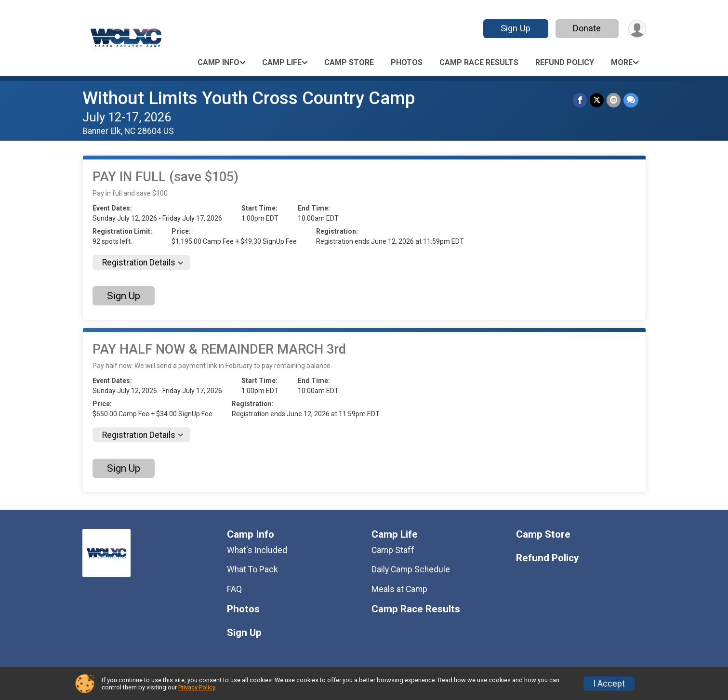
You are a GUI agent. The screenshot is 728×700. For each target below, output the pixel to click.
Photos (407, 62)
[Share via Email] (614, 100)
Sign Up (516, 28)
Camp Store (349, 62)
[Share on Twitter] (597, 100)
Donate (587, 28)
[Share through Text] (631, 100)
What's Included (257, 550)
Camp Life (282, 62)
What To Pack (252, 569)
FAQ (234, 589)
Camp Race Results (479, 62)
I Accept (609, 684)
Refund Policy (565, 62)
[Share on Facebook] (580, 100)
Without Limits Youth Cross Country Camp (249, 98)
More (622, 62)
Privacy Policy (197, 687)
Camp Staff (393, 550)
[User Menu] (637, 29)
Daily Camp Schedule (411, 569)
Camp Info (218, 62)
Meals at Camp (399, 589)
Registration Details (139, 263)
